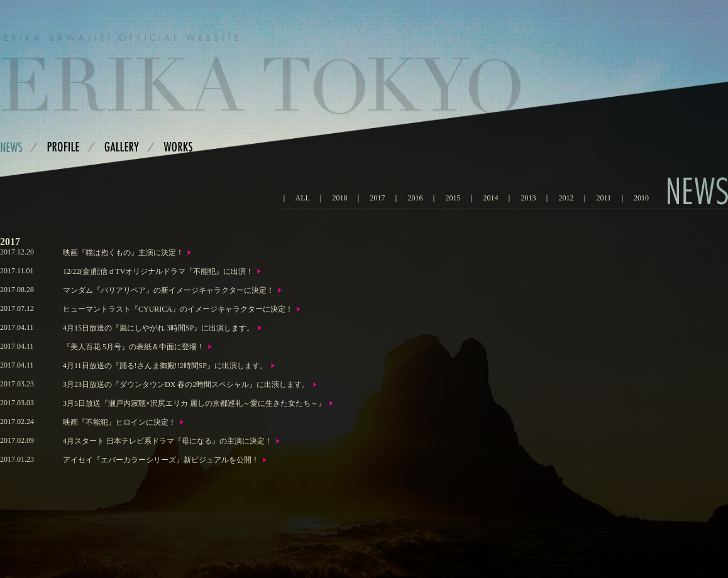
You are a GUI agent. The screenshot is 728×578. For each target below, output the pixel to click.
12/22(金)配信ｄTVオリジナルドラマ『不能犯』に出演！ (158, 271)
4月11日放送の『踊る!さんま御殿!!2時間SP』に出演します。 (165, 366)
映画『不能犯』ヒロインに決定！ (119, 422)
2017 (377, 198)
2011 (604, 198)
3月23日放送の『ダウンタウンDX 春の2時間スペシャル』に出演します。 (186, 384)
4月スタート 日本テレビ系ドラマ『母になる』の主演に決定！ (168, 441)
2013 (528, 198)
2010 (641, 198)
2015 (453, 198)
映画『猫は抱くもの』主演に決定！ (123, 253)
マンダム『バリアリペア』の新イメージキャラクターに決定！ (168, 290)
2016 (415, 198)
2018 (339, 198)
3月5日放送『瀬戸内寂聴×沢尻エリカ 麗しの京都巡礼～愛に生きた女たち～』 (194, 403)
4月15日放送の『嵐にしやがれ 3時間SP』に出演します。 (158, 328)
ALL (303, 198)
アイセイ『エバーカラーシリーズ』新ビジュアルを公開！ (161, 460)
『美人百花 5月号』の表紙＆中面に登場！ (134, 347)
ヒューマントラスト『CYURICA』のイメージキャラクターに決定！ (178, 309)
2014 (490, 198)
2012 (566, 198)
